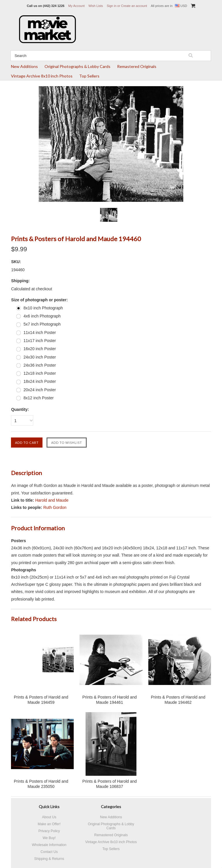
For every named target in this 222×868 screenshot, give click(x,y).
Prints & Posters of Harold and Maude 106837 (110, 784)
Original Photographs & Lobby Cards (77, 66)
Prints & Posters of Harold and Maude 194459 (41, 700)
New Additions (24, 66)
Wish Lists (96, 6)
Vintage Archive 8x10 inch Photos (42, 76)
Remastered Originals (137, 66)
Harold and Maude (52, 500)
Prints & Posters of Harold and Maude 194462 (178, 700)
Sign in (112, 6)
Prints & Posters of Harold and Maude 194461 (110, 700)
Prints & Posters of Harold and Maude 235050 (41, 784)
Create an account (134, 6)
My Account (76, 6)
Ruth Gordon (55, 507)
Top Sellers (89, 76)
